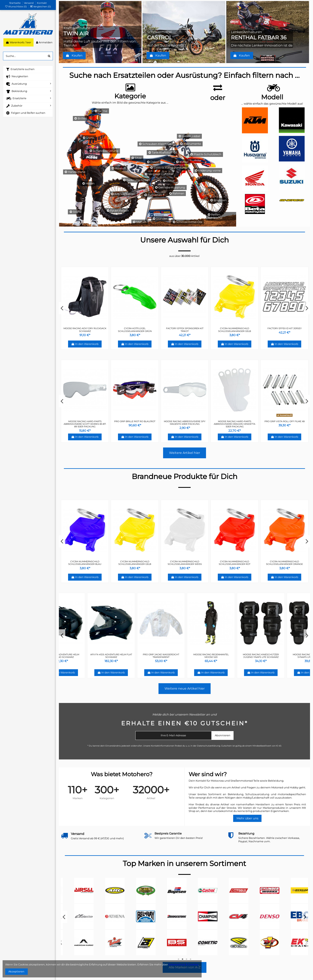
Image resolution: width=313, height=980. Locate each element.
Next (307, 308)
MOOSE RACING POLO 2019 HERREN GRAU (235, 330)
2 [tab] (182, 959)
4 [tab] (190, 959)
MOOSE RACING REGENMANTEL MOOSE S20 (235, 656)
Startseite (15, 3)
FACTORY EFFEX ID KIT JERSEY (85, 561)
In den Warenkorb (85, 344)
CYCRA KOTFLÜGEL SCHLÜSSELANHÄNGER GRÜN (185, 563)
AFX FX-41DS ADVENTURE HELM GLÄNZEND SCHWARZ (85, 656)
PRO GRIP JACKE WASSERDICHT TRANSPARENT (185, 656)
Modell (272, 97)
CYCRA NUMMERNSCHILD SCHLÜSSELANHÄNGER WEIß (85, 330)
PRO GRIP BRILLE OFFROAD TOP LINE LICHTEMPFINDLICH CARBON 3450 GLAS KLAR (185, 424)
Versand (29, 3)
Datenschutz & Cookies (183, 964)
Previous (62, 308)
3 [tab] (186, 959)
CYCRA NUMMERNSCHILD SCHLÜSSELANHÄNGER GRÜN (135, 330)
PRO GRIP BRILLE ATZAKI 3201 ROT (85, 421)
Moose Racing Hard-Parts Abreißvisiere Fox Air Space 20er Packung (235, 424)
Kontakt (42, 3)
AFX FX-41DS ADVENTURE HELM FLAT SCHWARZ (135, 656)
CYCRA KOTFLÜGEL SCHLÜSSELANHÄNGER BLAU (284, 330)
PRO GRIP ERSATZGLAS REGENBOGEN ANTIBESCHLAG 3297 (135, 423)
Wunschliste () (16, 6)
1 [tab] (178, 959)
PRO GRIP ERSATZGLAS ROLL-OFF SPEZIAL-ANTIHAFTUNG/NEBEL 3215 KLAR (284, 424)
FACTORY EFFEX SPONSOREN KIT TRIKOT (135, 563)
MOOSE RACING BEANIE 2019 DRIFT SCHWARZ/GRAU (185, 330)
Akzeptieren (16, 971)
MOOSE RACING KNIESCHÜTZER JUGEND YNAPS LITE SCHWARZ (284, 656)
